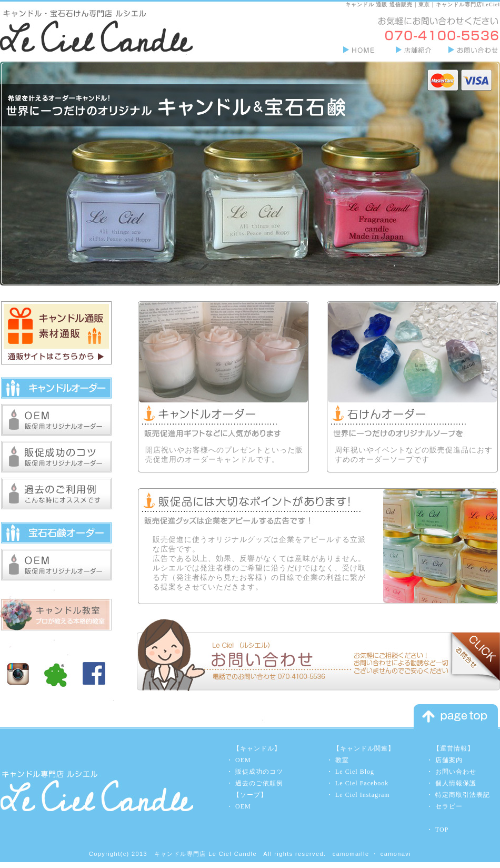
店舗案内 (449, 760)
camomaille (351, 854)
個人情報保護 (456, 783)
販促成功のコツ (259, 772)
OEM (243, 760)
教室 (342, 760)
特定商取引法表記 (463, 795)
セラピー (449, 806)
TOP (442, 830)
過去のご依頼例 (259, 783)
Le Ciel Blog (355, 772)
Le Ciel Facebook (362, 783)
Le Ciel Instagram (363, 795)
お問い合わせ (456, 772)
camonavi (396, 854)
